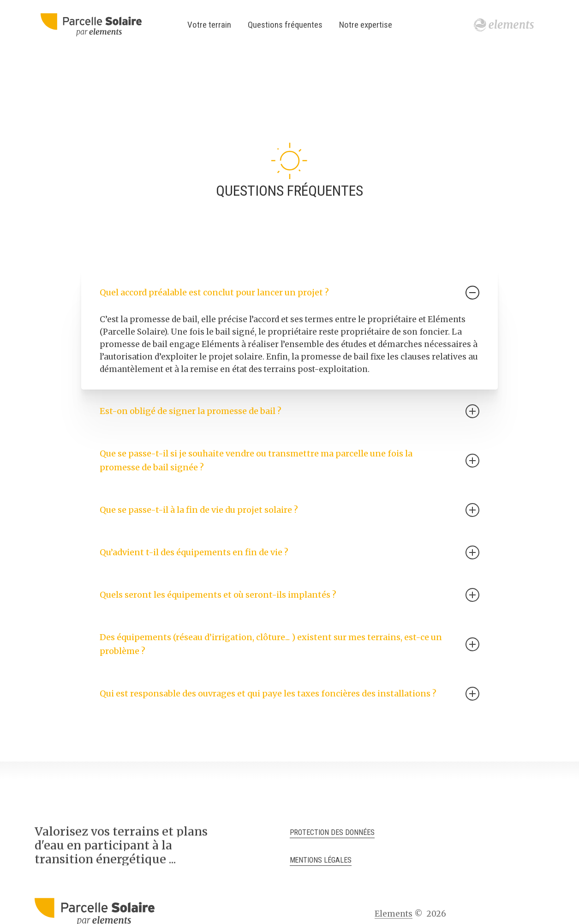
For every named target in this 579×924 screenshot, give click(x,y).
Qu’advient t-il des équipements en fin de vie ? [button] (289, 552)
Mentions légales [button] (321, 860)
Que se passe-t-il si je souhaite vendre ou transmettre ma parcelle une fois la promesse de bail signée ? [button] (289, 460)
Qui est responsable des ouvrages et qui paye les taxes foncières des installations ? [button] (289, 694)
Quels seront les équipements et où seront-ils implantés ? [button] (289, 595)
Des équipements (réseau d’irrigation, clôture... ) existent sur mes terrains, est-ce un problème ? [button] (289, 644)
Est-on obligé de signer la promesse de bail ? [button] (289, 411)
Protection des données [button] (332, 832)
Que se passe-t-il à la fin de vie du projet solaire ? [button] (289, 510)
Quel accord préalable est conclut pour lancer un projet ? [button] (289, 293)
